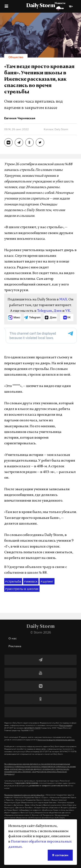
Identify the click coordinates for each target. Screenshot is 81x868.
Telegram (44, 311)
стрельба (13, 581)
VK (68, 311)
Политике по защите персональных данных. (56, 740)
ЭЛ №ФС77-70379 (32, 728)
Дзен (58, 311)
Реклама (15, 646)
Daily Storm (41, 6)
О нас (13, 638)
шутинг (47, 581)
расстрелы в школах (22, 589)
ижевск (31, 581)
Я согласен (60, 855)
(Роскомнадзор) (66, 725)
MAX (63, 300)
